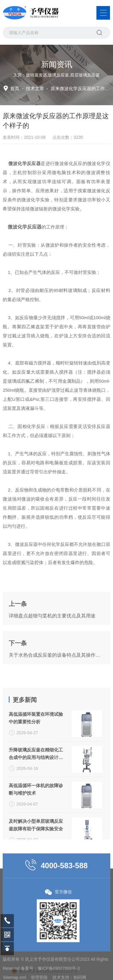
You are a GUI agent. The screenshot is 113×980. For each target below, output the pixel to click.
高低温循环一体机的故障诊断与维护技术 (36, 837)
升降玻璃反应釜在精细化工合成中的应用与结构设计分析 (36, 802)
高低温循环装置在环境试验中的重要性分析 (36, 766)
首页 (15, 88)
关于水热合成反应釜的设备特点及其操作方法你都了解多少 (56, 678)
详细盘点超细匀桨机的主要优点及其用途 (52, 639)
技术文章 (35, 88)
